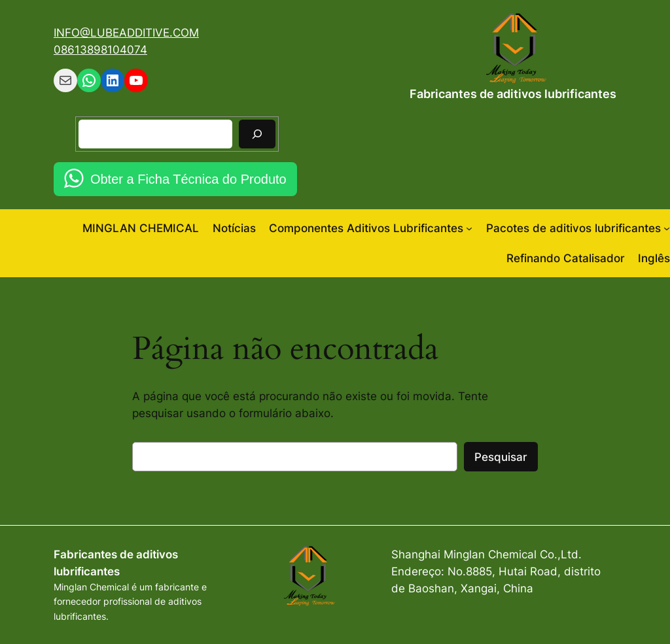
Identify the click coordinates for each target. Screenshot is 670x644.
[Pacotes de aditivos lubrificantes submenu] (667, 228)
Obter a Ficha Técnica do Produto (188, 179)
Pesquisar (501, 457)
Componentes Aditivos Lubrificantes (366, 228)
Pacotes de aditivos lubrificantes (573, 228)
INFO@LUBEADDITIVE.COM (126, 33)
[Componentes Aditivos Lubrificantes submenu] (469, 228)
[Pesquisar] (257, 134)
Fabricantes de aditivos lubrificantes (513, 94)
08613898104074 (100, 50)
